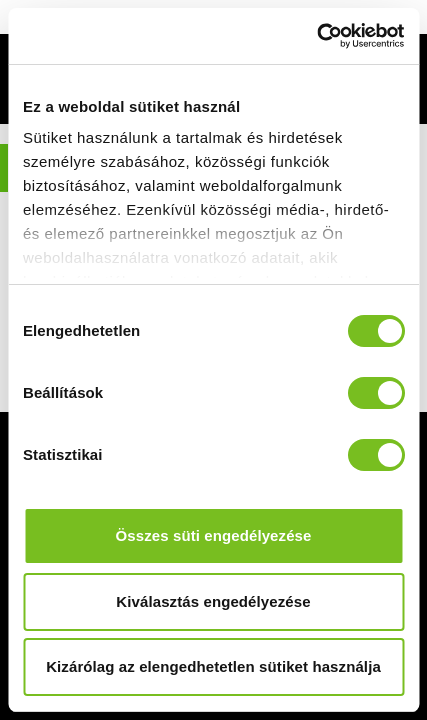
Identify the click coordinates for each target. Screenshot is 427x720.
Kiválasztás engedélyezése (213, 601)
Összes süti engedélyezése (214, 535)
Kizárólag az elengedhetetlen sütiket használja (213, 666)
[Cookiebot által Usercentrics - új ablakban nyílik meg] (316, 36)
